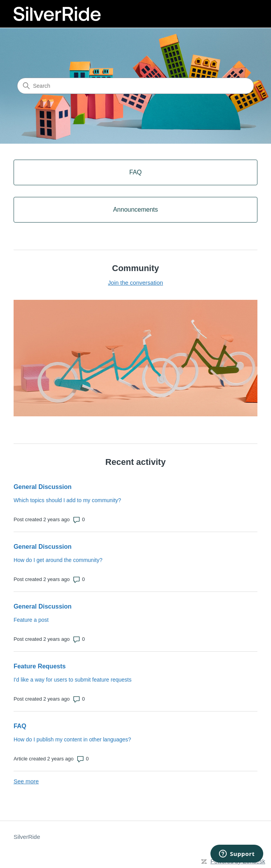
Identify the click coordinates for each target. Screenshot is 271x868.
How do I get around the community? (58, 560)
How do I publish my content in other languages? (72, 739)
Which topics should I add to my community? (67, 500)
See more (26, 781)
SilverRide (27, 837)
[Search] (135, 86)
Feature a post (31, 620)
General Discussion (43, 487)
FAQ (20, 726)
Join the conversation (135, 283)
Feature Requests (40, 666)
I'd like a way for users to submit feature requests (73, 680)
